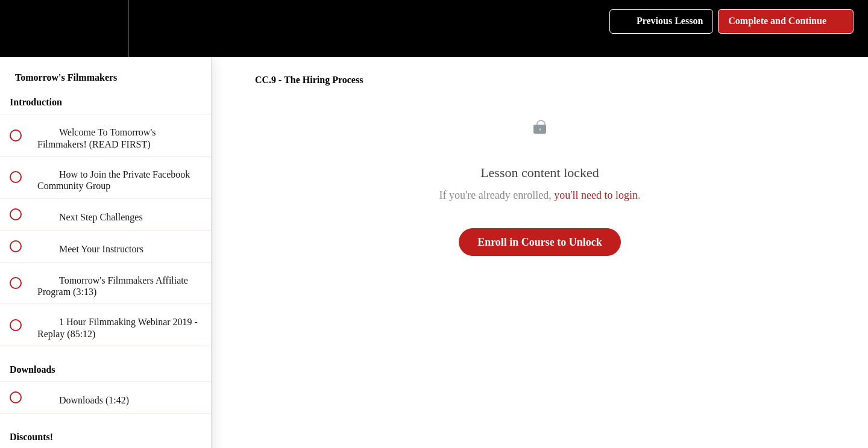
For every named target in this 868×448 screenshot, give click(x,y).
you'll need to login (596, 195)
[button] (22, 29)
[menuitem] (105, 29)
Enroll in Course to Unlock (540, 242)
